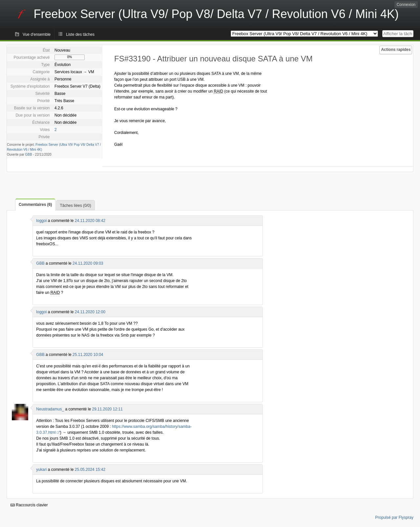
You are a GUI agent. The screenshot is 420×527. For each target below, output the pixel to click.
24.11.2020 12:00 (90, 312)
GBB (29, 154)
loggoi (41, 221)
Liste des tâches (80, 34)
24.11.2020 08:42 (90, 221)
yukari (41, 470)
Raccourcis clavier (29, 505)
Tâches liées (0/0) (75, 206)
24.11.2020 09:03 (88, 263)
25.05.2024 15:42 (90, 470)
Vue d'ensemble (37, 34)
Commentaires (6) (35, 205)
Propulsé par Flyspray (394, 517)
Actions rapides (396, 50)
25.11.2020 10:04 (88, 355)
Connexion (406, 5)
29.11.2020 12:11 (107, 409)
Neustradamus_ (50, 409)
